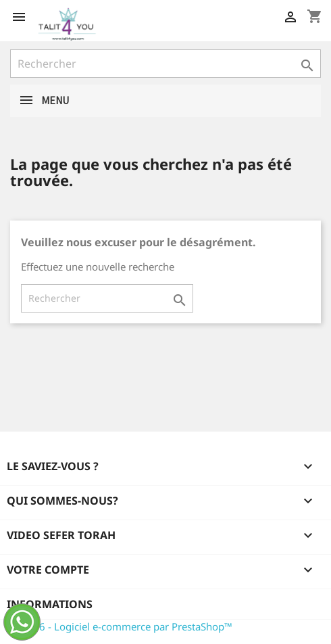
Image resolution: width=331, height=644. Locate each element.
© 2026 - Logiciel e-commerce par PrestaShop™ (121, 626)
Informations (50, 604)
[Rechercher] (165, 64)
